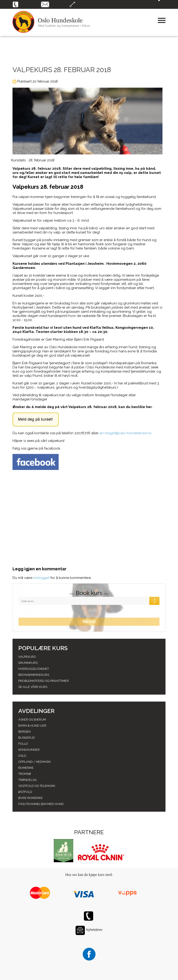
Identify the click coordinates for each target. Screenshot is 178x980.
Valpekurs (27, 657)
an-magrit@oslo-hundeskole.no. (126, 433)
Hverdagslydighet (34, 669)
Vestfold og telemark (37, 786)
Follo (23, 744)
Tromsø (25, 774)
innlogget (41, 578)
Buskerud (27, 738)
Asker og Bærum (32, 720)
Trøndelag (27, 780)
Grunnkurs (28, 663)
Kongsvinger (29, 750)
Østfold (25, 792)
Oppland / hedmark (35, 762)
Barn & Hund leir (32, 726)
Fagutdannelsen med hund (41, 804)
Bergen (24, 732)
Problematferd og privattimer (44, 681)
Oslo (22, 756)
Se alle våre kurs (33, 687)
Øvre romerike (30, 798)
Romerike (26, 768)
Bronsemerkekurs (34, 675)
